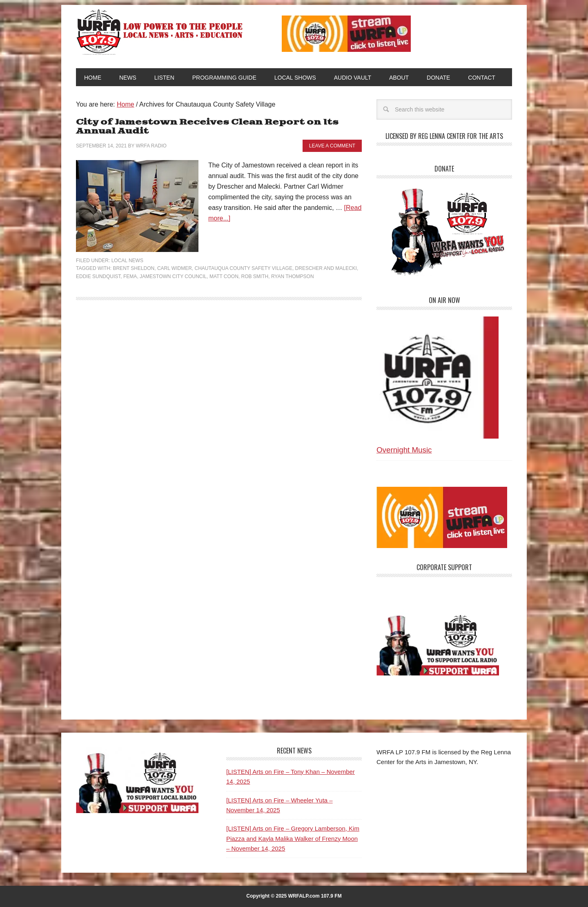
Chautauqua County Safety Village (244, 268)
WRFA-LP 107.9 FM (160, 32)
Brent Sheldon (134, 268)
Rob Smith (255, 276)
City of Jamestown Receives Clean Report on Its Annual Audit (207, 127)
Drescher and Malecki (326, 268)
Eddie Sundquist (98, 276)
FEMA (130, 276)
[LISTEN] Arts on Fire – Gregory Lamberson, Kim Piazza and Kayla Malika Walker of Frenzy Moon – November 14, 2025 (293, 838)
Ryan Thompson (293, 276)
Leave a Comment (332, 146)
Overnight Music (404, 450)
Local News (127, 261)
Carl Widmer (175, 268)
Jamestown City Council (173, 276)
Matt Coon (224, 276)
